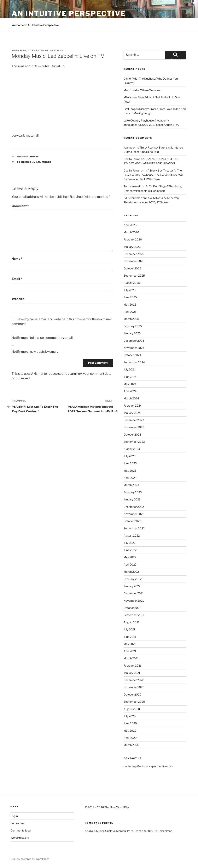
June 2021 (130, 637)
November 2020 (134, 687)
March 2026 (131, 232)
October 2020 (132, 694)
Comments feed (20, 830)
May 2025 (130, 304)
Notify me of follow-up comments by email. (42, 338)
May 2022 (130, 557)
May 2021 (130, 644)
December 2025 (134, 254)
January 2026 (132, 247)
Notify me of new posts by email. (35, 352)
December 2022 (134, 507)
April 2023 (130, 478)
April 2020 (130, 738)
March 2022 (131, 572)
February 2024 (133, 406)
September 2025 (134, 276)
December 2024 (134, 341)
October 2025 (132, 268)
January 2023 (132, 499)
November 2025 (134, 261)
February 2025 (133, 326)
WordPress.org (20, 838)
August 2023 (132, 449)
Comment (20, 206)
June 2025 (130, 297)
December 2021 (134, 593)
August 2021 (131, 622)
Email (17, 279)
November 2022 (134, 514)
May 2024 (130, 384)
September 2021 (134, 615)
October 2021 (132, 608)
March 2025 (131, 319)
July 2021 (129, 629)
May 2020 (130, 731)
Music (47, 162)
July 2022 (129, 543)
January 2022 (132, 586)
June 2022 (130, 550)
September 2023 (134, 442)
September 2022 (134, 528)
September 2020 (134, 702)
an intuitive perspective (69, 14)
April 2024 (130, 391)
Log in (14, 816)
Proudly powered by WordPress (30, 859)
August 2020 (132, 709)
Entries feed (18, 823)
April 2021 (130, 651)
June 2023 (130, 463)
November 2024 (134, 348)
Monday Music (28, 157)
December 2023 (134, 420)
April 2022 (130, 564)
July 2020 (130, 716)
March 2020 (131, 745)
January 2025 (132, 333)
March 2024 (131, 398)
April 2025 (130, 312)
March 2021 (131, 658)
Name (17, 259)
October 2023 (132, 434)
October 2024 (132, 355)
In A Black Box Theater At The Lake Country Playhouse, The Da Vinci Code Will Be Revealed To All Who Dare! (153, 175)
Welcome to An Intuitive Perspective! (36, 25)
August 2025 (132, 283)
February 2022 (133, 579)
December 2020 (134, 680)
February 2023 (133, 492)
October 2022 (132, 521)
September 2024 (134, 362)
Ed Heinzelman (52, 50)
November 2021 (134, 601)
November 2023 (134, 427)
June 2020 (130, 723)
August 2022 (132, 535)
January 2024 (132, 413)
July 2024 (130, 369)
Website (18, 299)
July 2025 (130, 290)
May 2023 (130, 471)
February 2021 (132, 665)
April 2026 (130, 225)
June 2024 (130, 377)
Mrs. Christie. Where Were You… (143, 90)
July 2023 (130, 456)
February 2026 (133, 239)
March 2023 (131, 485)
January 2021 (132, 673)
